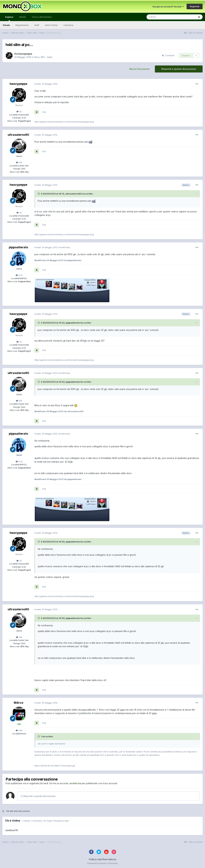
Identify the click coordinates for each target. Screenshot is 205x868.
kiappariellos (24, 281)
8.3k (19, 275)
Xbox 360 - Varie (43, 57)
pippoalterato (18, 247)
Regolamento (22, 25)
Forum (6, 25)
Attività (22, 17)
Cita (44, 112)
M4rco (18, 703)
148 (19, 162)
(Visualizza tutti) (61, 821)
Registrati (195, 6)
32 (19, 111)
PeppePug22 (24, 121)
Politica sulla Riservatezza (102, 859)
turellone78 (12, 830)
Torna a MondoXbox (42, 17)
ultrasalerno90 (18, 135)
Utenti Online (51, 25)
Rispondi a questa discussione (179, 69)
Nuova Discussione (139, 69)
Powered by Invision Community (102, 863)
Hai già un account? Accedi (168, 7)
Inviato (46, 84)
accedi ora (75, 783)
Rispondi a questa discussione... (39, 796)
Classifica (68, 25)
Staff (37, 25)
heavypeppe (25, 54)
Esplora (9, 18)
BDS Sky (24, 172)
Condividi (168, 55)
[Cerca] (161, 17)
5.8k (19, 730)
